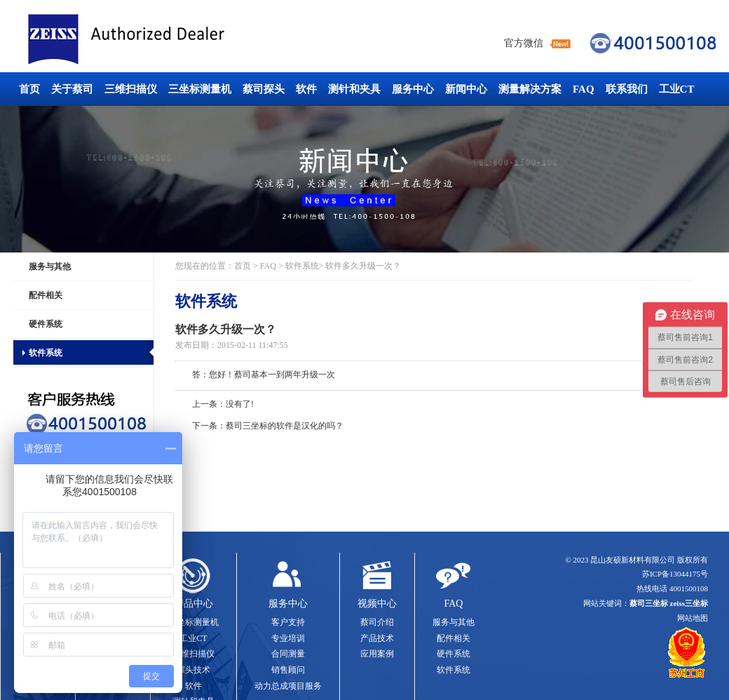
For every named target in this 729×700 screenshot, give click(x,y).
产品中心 (193, 604)
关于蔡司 (72, 89)
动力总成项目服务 (288, 686)
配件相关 (46, 295)
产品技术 (377, 638)
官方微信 (524, 43)
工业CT (677, 89)
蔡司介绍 (377, 622)
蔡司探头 (264, 89)
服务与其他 (50, 267)
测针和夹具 (354, 89)
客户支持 (288, 622)
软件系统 (46, 353)
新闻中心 (466, 89)
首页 (29, 89)
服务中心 (413, 89)
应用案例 (377, 654)
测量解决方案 (530, 89)
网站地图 (693, 618)
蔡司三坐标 (158, 40)
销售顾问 (288, 670)
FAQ (584, 89)
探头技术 (193, 670)
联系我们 (627, 89)
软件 (306, 89)
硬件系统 (46, 324)
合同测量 (288, 654)
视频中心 (377, 604)
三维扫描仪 (131, 89)
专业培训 (288, 638)
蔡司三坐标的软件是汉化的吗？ (285, 426)
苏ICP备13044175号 (675, 574)
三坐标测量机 (200, 89)
